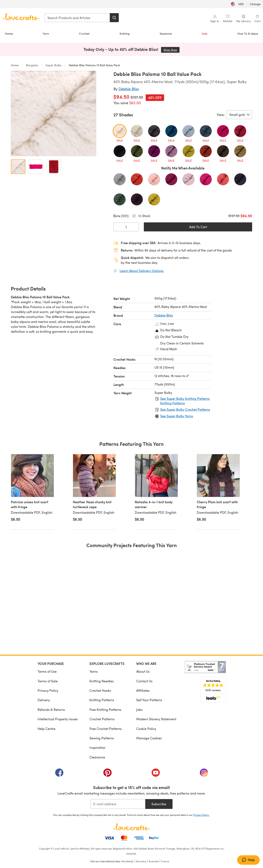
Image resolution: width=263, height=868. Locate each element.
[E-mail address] (118, 804)
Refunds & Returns (51, 710)
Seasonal (166, 34)
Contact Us (144, 681)
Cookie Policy (146, 729)
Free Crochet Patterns (106, 729)
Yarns (94, 671)
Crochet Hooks (100, 690)
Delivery (44, 700)
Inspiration (97, 747)
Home (9, 34)
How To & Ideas (248, 34)
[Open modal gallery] (54, 113)
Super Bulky (53, 65)
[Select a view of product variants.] (239, 115)
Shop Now (172, 50)
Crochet (84, 34)
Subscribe (159, 804)
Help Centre (46, 729)
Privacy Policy (48, 690)
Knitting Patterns (102, 700)
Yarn (46, 34)
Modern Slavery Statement (156, 719)
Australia (154, 861)
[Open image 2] (36, 167)
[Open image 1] (18, 167)
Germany (141, 861)
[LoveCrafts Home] (131, 827)
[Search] (114, 18)
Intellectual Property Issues (58, 719)
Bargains (32, 65)
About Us (143, 671)
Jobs (139, 710)
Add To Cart (198, 227)
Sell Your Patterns (149, 700)
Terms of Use (47, 671)
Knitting (125, 34)
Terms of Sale (48, 681)
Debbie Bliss (129, 89)
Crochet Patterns (102, 719)
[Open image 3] (54, 167)
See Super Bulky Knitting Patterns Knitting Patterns (185, 401)
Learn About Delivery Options (142, 271)
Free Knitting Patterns (105, 710)
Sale (205, 34)
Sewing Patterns (102, 738)
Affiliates (143, 690)
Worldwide (127, 861)
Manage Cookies (149, 738)
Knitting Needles (102, 681)
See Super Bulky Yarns (177, 416)
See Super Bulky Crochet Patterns (185, 409)
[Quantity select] (126, 227)
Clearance (97, 757)
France (165, 861)
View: (221, 115)
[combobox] (77, 18)
